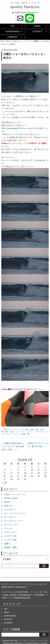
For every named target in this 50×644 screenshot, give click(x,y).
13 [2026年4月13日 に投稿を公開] (5, 473)
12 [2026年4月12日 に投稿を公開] (45, 470)
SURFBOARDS (12, 32)
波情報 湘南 (34, 430)
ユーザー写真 (24, 430)
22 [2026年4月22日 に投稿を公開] (18, 476)
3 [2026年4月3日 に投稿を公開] (32, 467)
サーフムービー (11, 525)
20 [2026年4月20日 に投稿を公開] (5, 476)
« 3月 (4, 483)
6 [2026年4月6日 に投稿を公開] (5, 470)
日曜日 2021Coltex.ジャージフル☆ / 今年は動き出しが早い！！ (13, 446)
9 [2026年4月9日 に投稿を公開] (25, 470)
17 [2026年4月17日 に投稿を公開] (32, 473)
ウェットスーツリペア (15, 513)
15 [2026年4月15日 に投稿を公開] (18, 473)
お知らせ (8, 506)
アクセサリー (10, 510)
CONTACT (37, 32)
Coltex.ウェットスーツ (11, 430)
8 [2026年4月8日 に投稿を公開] (18, 470)
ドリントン (16, 434)
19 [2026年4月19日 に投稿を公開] (45, 473)
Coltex (42, 430)
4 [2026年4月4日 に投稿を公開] (39, 467)
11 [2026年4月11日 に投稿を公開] (39, 470)
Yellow (12, 432)
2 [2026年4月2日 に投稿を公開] (25, 467)
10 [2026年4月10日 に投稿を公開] (32, 470)
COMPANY (12, 37)
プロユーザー (10, 532)
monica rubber (11, 498)
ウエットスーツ (21, 432)
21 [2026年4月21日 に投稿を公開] (11, 476)
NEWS (37, 26)
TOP (12, 26)
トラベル (8, 529)
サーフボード (40, 432)
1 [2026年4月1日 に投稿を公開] (18, 467)
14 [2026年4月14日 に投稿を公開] (11, 473)
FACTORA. (5, 432)
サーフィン (31, 432)
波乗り (7, 544)
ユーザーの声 (10, 536)
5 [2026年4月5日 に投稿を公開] (45, 467)
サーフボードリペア (14, 521)
